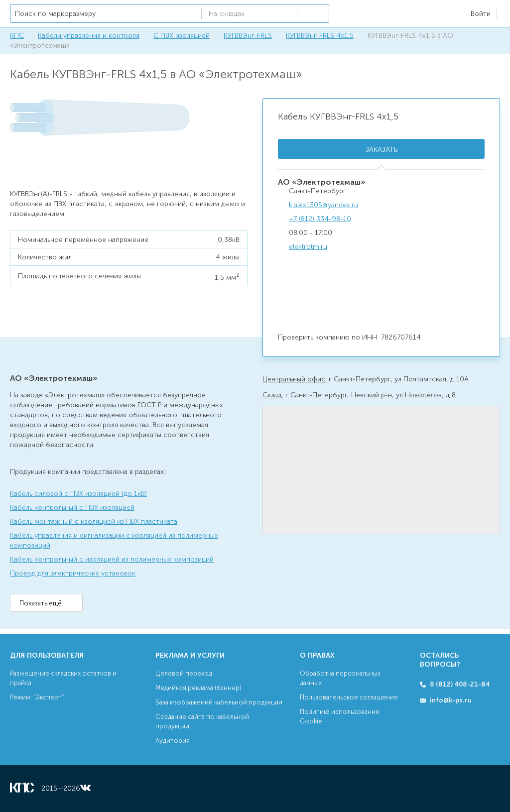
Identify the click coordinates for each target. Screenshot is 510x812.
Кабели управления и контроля (89, 36)
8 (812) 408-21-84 (460, 684)
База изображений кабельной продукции (219, 702)
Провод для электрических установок (73, 573)
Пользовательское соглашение (349, 697)
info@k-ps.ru (451, 700)
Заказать (382, 150)
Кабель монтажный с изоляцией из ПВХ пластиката (94, 522)
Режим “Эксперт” (37, 697)
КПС (17, 36)
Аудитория (173, 741)
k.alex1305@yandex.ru (323, 205)
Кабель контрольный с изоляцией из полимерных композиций (112, 559)
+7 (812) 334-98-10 (320, 219)
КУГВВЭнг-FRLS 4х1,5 (320, 36)
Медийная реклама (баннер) (198, 688)
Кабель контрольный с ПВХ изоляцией (72, 508)
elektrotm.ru (308, 247)
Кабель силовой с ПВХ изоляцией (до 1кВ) (78, 494)
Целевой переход (184, 673)
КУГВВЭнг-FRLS (248, 36)
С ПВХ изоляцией (182, 36)
